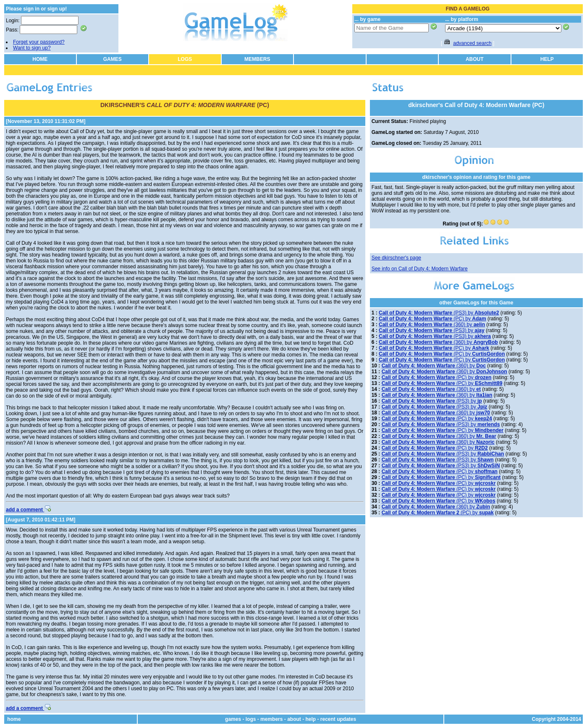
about (294, 719)
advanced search (472, 43)
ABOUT (475, 59)
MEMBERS (257, 59)
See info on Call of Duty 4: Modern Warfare (420, 269)
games (233, 719)
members (271, 719)
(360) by (432, 325)
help (311, 719)
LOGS (185, 59)
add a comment (28, 510)
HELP (547, 59)
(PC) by (432, 319)
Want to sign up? (32, 48)
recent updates (338, 719)
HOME (40, 59)
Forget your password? (39, 42)
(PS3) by (439, 313)
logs (251, 719)
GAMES (113, 59)
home (14, 719)
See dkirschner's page (396, 258)
